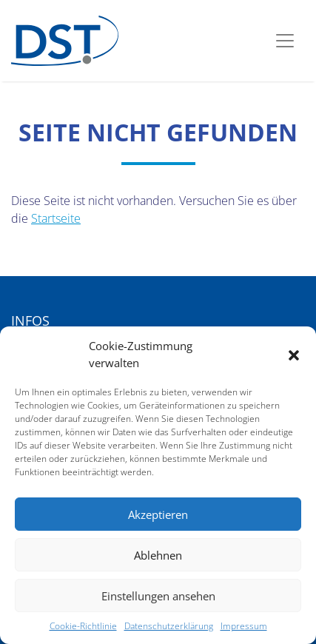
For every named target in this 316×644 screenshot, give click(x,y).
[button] (294, 355)
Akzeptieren (158, 514)
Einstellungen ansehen (158, 596)
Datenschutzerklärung (169, 626)
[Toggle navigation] (285, 41)
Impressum (244, 626)
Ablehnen (158, 555)
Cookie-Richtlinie (83, 626)
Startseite (56, 218)
